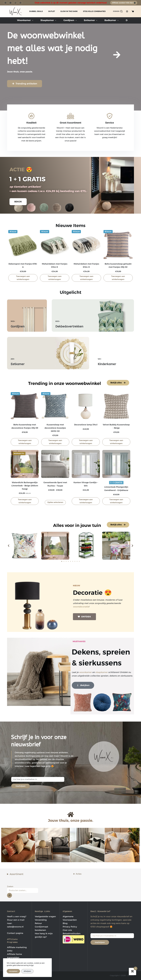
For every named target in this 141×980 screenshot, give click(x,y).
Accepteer (13, 971)
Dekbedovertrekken (69, 326)
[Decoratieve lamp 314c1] (86, 406)
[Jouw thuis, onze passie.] (71, 815)
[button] (9, 546)
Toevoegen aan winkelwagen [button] (23, 278)
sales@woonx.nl (15, 927)
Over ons (67, 930)
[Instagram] (10, 3)
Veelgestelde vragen (45, 916)
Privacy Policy (70, 927)
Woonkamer (26, 20)
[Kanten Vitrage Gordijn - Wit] (86, 464)
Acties (79, 874)
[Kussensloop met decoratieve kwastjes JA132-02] (55, 406)
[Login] (127, 11)
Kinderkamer (107, 364)
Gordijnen (70, 20)
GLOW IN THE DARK (69, 11)
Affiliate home (14, 954)
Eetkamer (91, 20)
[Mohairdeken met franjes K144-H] (86, 245)
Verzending (41, 920)
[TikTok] (15, 3)
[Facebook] (5, 3)
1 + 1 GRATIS (27, 179)
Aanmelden (13, 958)
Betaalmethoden (71, 933)
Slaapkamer (49, 20)
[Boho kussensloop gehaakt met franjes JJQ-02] (118, 245)
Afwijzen (27, 971)
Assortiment (16, 874)
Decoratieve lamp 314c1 (86, 425)
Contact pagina (15, 933)
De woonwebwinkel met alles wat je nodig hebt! (52, 48)
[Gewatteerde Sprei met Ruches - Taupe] (55, 464)
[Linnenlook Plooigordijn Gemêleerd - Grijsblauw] (116, 464)
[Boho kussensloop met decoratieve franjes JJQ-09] (25, 406)
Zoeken (10, 886)
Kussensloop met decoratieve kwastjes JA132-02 (55, 428)
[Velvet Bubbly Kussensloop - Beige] (116, 406)
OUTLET (52, 11)
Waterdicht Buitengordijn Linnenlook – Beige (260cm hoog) (25, 486)
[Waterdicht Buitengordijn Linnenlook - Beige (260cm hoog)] (25, 464)
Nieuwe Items (70, 225)
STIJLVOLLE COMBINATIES (94, 11)
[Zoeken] (118, 11)
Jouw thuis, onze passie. (71, 820)
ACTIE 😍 (21, 169)
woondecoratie (81, 607)
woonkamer (85, 672)
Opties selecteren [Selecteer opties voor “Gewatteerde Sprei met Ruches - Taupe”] (55, 502)
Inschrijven (21, 786)
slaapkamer (102, 672)
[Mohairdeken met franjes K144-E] (55, 245)
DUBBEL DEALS (36, 11)
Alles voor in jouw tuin (77, 525)
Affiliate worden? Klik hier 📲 (124, 3)
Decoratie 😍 (92, 593)
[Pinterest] (20, 3)
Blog (65, 923)
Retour (38, 923)
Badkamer (112, 20)
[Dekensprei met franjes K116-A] (23, 245)
